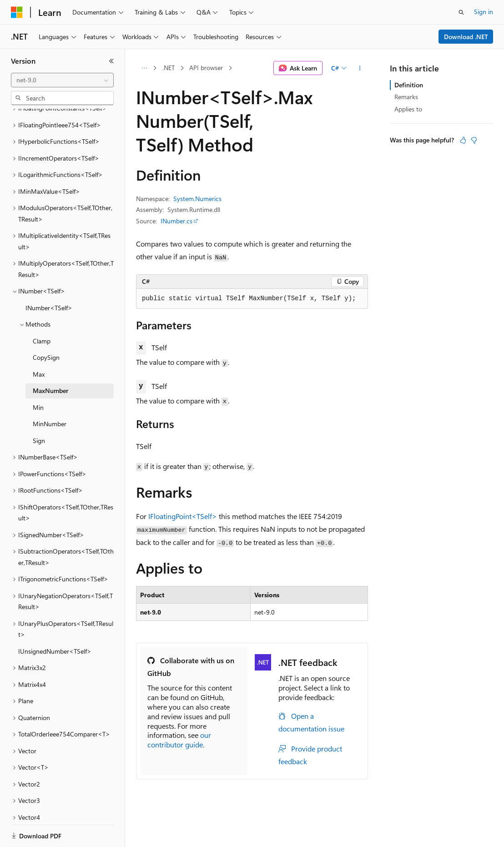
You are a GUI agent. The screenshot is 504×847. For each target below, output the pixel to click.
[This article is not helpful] (474, 140)
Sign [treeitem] (39, 409)
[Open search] (461, 12)
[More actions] (360, 68)
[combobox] (62, 80)
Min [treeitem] (38, 376)
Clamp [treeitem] (42, 310)
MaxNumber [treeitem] (50, 359)
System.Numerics (197, 199)
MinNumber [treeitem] (50, 392)
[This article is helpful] (463, 140)
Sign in (484, 12)
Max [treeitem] (39, 343)
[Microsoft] (17, 12)
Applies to (408, 109)
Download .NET (466, 37)
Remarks (406, 97)
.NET (169, 68)
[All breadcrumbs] (144, 68)
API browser (206, 68)
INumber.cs (176, 221)
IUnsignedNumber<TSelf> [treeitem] (55, 620)
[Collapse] (111, 61)
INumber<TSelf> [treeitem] (49, 276)
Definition (409, 85)
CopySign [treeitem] (46, 326)
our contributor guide (179, 740)
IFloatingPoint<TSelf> (183, 516)
